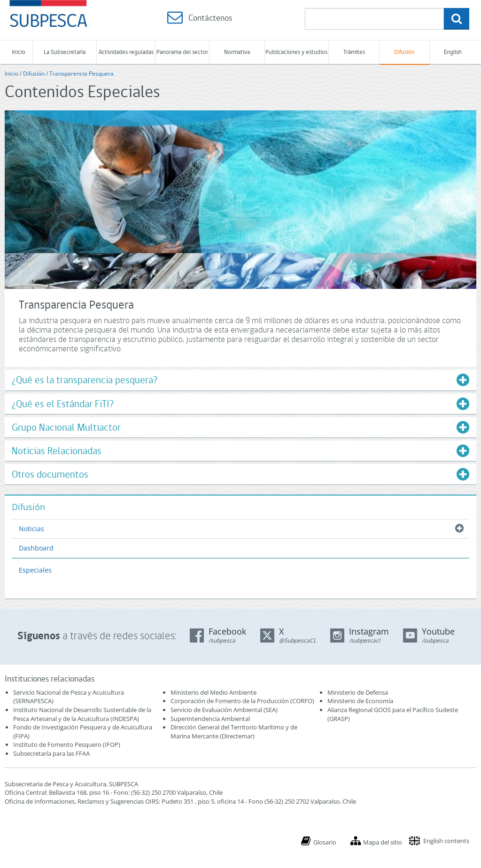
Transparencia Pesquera (81, 74)
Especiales (35, 570)
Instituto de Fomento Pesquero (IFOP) (67, 744)
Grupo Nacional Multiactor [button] (66, 427)
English (453, 52)
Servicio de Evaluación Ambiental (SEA (223, 710)
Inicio (19, 52)
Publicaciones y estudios (296, 52)
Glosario (325, 842)
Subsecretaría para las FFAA (51, 753)
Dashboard (36, 548)
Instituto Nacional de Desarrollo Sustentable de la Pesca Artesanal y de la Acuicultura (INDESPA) (82, 714)
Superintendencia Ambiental (210, 719)
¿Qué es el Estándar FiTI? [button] (63, 404)
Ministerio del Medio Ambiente (213, 692)
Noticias (31, 529)
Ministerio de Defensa (358, 692)
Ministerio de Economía (360, 701)
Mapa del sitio (383, 842)
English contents (446, 841)
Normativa (237, 52)
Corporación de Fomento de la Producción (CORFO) (242, 701)
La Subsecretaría (65, 52)
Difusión (404, 52)
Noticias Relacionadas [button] (57, 451)
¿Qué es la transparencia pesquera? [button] (85, 380)
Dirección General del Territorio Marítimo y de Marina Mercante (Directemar (234, 732)
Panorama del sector (182, 52)
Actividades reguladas (126, 52)
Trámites (354, 52)
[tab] (240, 380)
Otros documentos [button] (50, 474)
